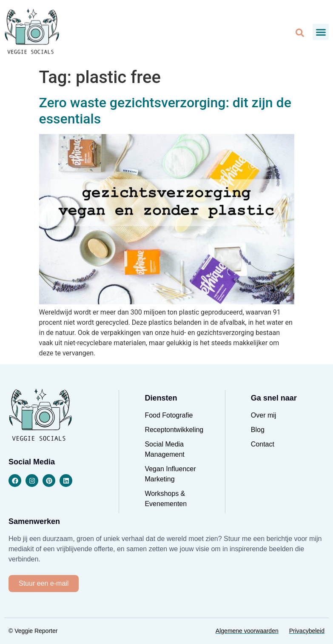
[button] (321, 32)
